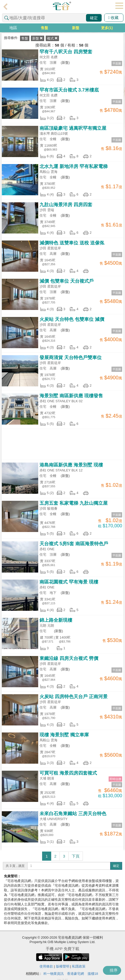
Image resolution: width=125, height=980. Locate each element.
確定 (94, 18)
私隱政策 (79, 966)
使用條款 (46, 966)
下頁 (76, 856)
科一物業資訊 (54, 974)
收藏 (113, 18)
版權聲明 (63, 966)
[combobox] (52, 18)
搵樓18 (93, 974)
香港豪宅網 (75, 974)
